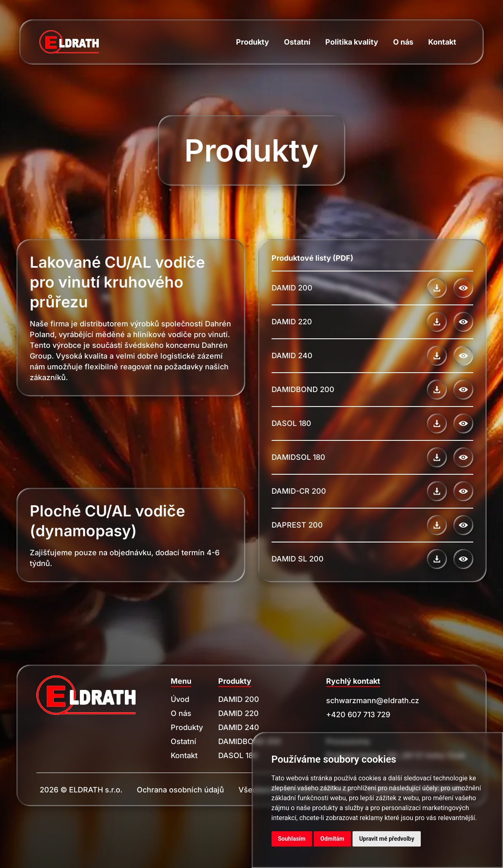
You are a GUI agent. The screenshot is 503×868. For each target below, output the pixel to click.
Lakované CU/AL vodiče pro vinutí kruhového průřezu (117, 282)
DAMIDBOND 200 (303, 389)
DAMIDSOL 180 (298, 457)
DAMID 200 (292, 288)
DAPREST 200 (297, 525)
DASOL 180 (291, 423)
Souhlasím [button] (292, 839)
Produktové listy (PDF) (312, 258)
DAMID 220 (292, 322)
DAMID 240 (292, 356)
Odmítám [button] (332, 839)
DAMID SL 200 (298, 559)
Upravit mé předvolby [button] (387, 839)
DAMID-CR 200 (299, 491)
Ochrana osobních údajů (180, 790)
